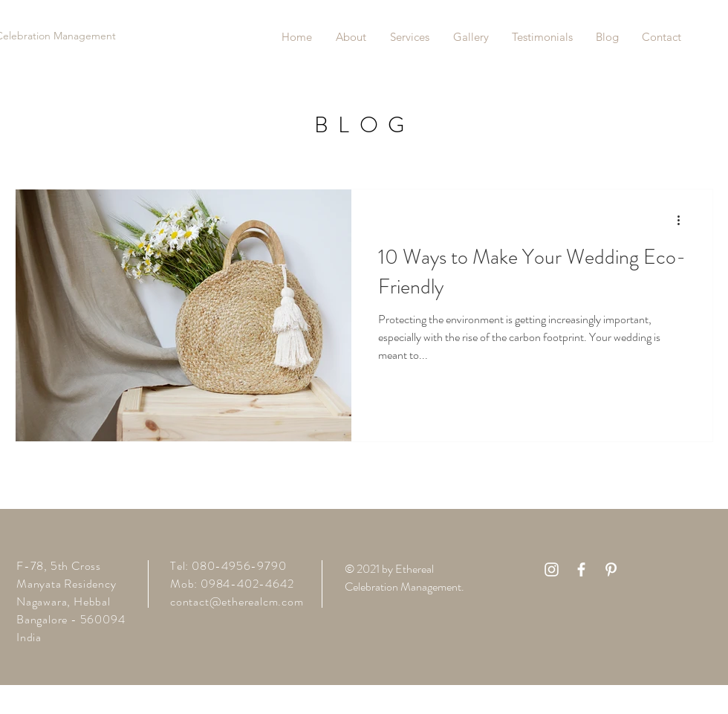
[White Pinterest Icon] (611, 569)
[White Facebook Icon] (581, 569)
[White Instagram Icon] (552, 569)
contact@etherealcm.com (237, 601)
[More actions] (683, 220)
